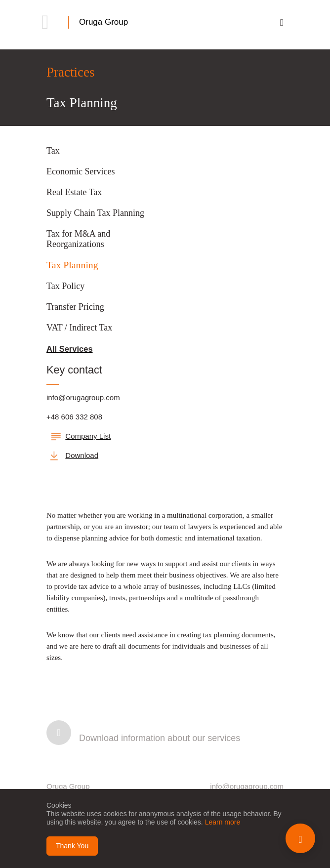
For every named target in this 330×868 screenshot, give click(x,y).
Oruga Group (103, 22)
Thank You (72, 846)
